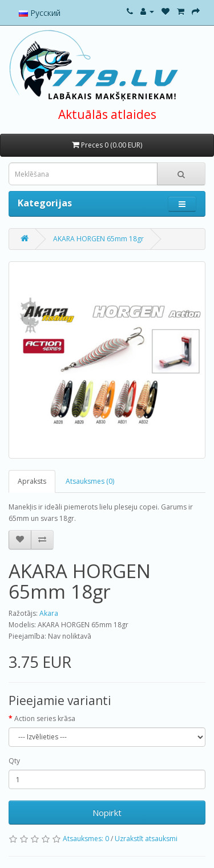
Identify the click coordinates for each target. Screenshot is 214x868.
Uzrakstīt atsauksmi (146, 839)
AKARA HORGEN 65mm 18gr (98, 239)
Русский (40, 13)
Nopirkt (107, 813)
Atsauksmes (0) (90, 481)
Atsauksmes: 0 (86, 839)
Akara (49, 613)
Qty (14, 761)
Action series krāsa (45, 718)
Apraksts (32, 481)
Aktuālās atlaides (107, 114)
